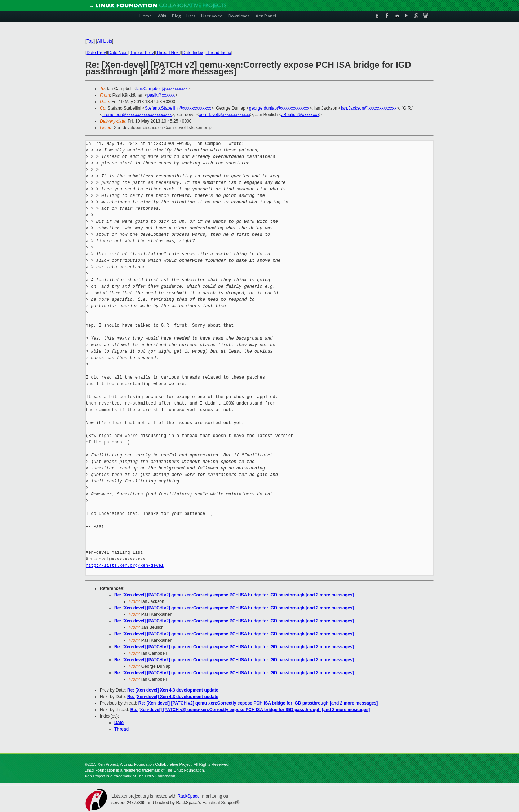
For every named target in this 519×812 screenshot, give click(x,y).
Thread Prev (142, 53)
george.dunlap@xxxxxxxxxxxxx (279, 108)
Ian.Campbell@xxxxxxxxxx (162, 89)
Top (90, 41)
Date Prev (96, 53)
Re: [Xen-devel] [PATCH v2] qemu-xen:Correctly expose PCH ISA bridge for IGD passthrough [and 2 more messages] (234, 595)
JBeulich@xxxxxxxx (301, 115)
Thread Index (219, 53)
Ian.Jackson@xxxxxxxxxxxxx (369, 108)
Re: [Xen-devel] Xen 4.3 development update (173, 690)
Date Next (118, 53)
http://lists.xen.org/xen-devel (125, 566)
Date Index (193, 53)
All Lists (105, 41)
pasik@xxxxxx (161, 95)
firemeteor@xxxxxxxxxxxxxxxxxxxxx (137, 115)
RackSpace (188, 796)
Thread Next (168, 53)
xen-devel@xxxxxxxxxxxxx (225, 115)
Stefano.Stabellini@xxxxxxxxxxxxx (178, 108)
